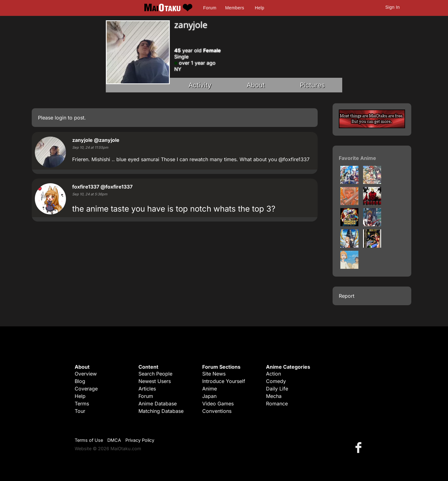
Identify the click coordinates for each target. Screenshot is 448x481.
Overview (86, 374)
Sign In (393, 7)
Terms (82, 404)
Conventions (217, 411)
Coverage (86, 389)
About (256, 85)
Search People (155, 374)
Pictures (312, 85)
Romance (277, 404)
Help (259, 8)
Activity (200, 85)
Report (347, 296)
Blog (80, 381)
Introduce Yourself (224, 381)
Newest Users (155, 381)
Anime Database (158, 404)
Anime (210, 389)
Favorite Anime (357, 158)
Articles (147, 389)
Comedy (276, 381)
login (61, 118)
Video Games (218, 404)
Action (273, 374)
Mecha (274, 396)
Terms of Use (89, 440)
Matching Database (161, 411)
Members (235, 8)
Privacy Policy (140, 440)
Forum (210, 8)
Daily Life (277, 389)
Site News (214, 374)
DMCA (114, 440)
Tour (80, 411)
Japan (209, 396)
